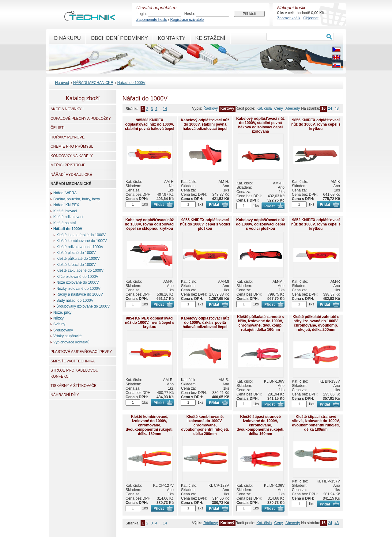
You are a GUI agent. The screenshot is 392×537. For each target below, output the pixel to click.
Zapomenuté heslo (152, 20)
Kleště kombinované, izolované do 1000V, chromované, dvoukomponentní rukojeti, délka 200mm (205, 425)
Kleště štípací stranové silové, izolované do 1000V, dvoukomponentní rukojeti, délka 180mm (316, 423)
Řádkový (211, 108)
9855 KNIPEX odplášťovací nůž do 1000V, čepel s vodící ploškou (205, 224)
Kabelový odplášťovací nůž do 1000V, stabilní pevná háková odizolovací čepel (205, 124)
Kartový (227, 108)
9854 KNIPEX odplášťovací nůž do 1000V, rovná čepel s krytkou (150, 323)
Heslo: (190, 14)
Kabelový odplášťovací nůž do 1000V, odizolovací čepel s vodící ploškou (261, 224)
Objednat (311, 18)
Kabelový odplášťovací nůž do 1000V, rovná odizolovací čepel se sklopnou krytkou (150, 224)
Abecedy (293, 108)
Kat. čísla (264, 108)
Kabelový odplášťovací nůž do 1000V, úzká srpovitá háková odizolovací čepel (205, 323)
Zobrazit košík (289, 18)
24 (330, 108)
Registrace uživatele (187, 20)
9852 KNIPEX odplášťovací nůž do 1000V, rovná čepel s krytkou (316, 224)
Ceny (279, 108)
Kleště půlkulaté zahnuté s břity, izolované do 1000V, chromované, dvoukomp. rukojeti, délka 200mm (316, 323)
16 (323, 108)
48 (337, 108)
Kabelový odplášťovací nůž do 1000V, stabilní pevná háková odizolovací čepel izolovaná (261, 125)
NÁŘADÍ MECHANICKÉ (93, 83)
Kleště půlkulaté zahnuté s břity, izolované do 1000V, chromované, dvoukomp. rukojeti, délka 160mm (260, 323)
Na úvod (62, 83)
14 (165, 109)
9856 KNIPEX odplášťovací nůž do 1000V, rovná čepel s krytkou (316, 124)
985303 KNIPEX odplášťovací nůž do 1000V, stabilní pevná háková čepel (150, 124)
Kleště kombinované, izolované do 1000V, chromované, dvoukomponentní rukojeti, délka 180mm (149, 425)
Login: (142, 14)
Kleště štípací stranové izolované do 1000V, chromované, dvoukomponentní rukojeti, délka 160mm (260, 425)
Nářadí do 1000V (131, 83)
